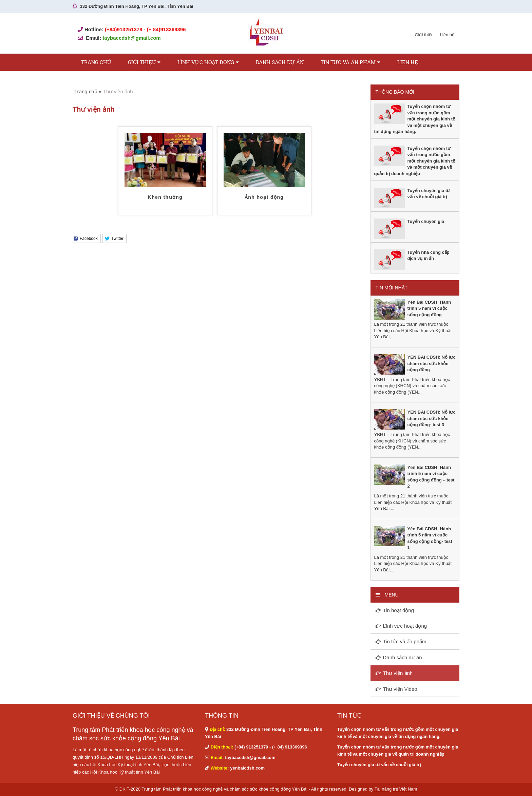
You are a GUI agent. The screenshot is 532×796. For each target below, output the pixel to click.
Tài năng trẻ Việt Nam (396, 789)
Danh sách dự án (280, 62)
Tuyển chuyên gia (426, 221)
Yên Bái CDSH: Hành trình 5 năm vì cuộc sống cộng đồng (429, 308)
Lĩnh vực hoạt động (206, 62)
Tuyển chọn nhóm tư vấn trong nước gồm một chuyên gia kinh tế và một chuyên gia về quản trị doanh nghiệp (415, 161)
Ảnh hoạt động (264, 197)
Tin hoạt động (399, 610)
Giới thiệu (424, 35)
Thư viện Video (400, 689)
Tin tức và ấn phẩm (348, 62)
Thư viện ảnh (398, 673)
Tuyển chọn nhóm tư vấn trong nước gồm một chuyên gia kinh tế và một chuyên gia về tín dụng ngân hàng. (415, 119)
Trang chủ (96, 62)
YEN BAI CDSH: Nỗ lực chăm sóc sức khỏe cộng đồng (432, 363)
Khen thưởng (165, 197)
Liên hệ (447, 35)
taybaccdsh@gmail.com (131, 38)
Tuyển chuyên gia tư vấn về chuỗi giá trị (379, 765)
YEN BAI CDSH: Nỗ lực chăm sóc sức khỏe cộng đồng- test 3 (432, 418)
